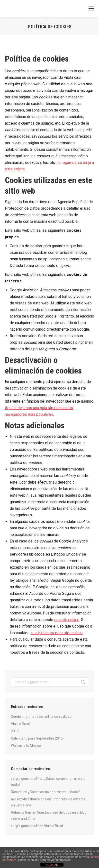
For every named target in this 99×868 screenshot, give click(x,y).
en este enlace (67, 620)
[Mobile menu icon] (91, 8)
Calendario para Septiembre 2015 (37, 738)
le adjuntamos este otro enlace (57, 633)
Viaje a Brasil (21, 724)
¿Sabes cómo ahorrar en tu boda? (54, 792)
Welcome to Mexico (26, 746)
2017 (15, 731)
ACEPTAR (52, 865)
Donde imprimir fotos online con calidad (41, 717)
